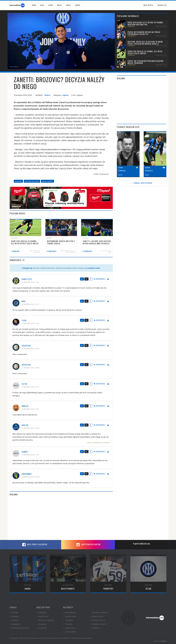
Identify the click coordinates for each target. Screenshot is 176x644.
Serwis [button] (78, 5)
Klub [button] (42, 5)
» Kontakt (14, 612)
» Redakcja (14, 616)
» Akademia (95, 628)
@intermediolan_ (142, 544)
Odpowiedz (99, 279)
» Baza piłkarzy (70, 612)
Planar (164, 641)
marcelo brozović (32, 181)
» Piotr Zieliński (70, 632)
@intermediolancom (88, 545)
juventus (18, 181)
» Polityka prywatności (19, 628)
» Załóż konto (42, 616)
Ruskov (47, 95)
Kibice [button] (68, 5)
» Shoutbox (41, 624)
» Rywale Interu (70, 616)
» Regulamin (15, 624)
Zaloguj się (162, 5)
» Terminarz (68, 620)
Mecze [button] (60, 5)
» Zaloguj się (42, 612)
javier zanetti (48, 181)
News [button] (34, 5)
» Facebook (42, 628)
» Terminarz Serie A (98, 624)
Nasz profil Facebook (34, 545)
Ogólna (65, 95)
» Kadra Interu (69, 628)
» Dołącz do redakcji (45, 620)
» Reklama (14, 620)
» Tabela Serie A (97, 616)
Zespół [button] (51, 5)
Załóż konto (148, 5)
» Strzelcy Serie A (97, 620)
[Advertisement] (61, 518)
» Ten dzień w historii (99, 612)
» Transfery (68, 624)
